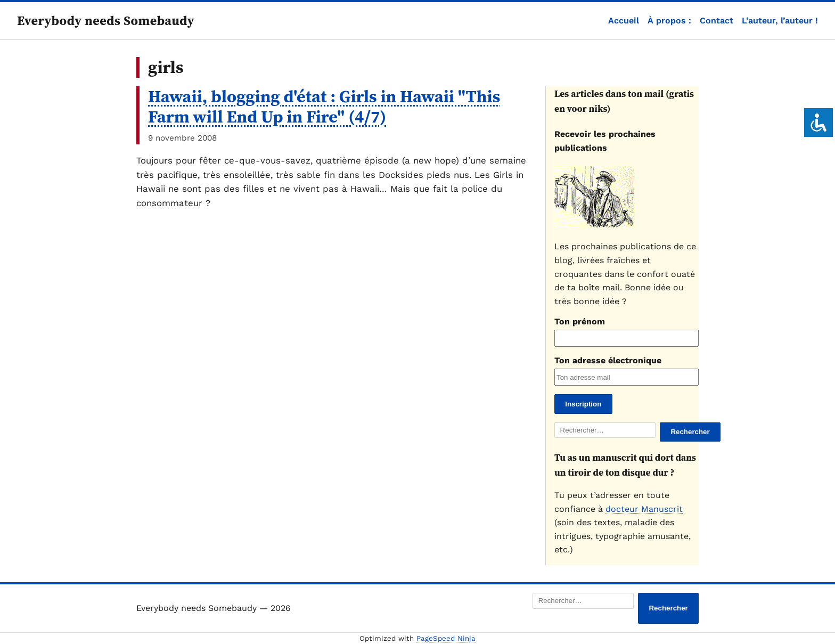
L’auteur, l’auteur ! (780, 21)
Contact (717, 21)
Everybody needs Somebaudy (106, 21)
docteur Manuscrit (644, 509)
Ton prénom (580, 321)
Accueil (624, 21)
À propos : (669, 21)
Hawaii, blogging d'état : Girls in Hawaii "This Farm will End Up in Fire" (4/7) (324, 107)
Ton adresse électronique (608, 360)
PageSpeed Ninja (446, 638)
